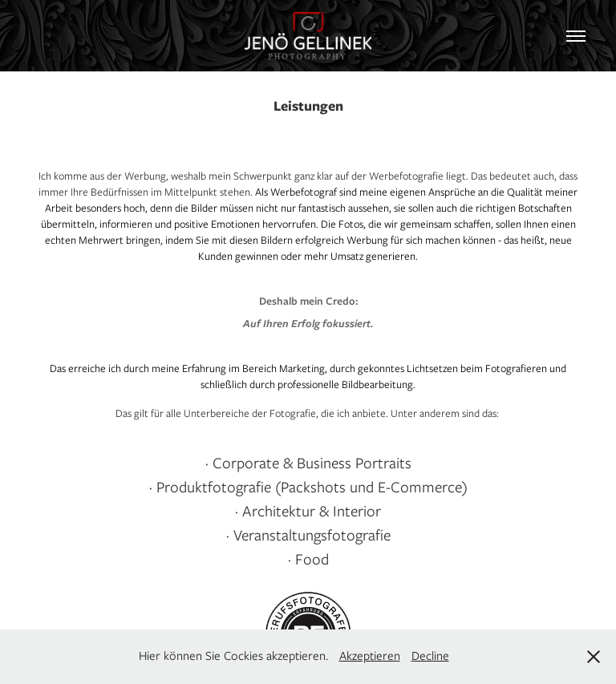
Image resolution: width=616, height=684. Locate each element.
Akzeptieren (370, 656)
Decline (430, 656)
